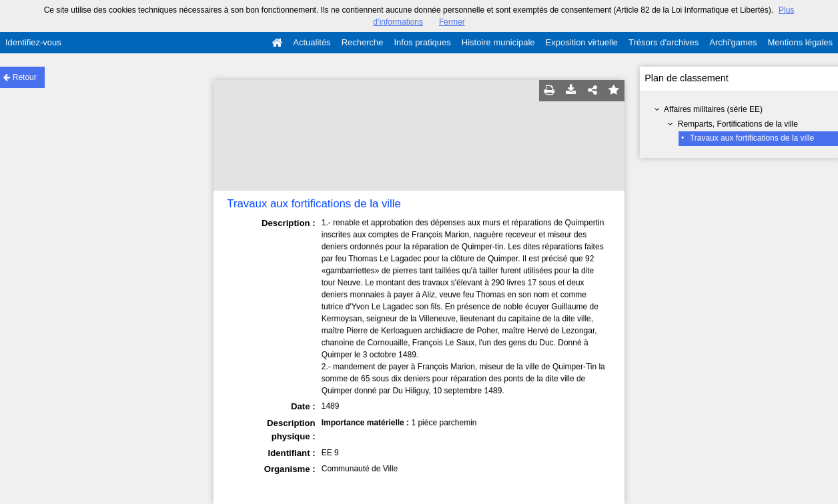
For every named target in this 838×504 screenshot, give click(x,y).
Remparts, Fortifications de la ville (738, 124)
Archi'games (733, 42)
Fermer (452, 22)
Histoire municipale (498, 42)
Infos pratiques (423, 42)
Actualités (312, 42)
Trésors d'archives (664, 42)
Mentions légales (800, 42)
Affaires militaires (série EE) (713, 109)
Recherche (363, 42)
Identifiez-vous (33, 42)
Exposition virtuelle (582, 42)
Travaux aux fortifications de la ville (752, 138)
